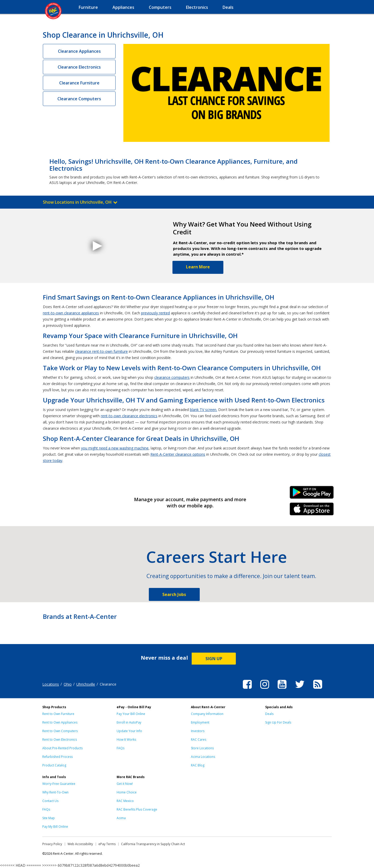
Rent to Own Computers (60, 731)
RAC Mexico (125, 801)
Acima (121, 818)
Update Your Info (129, 731)
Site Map (49, 818)
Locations (51, 684)
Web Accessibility (80, 844)
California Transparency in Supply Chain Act (153, 844)
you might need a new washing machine (115, 448)
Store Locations (202, 748)
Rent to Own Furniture (58, 714)
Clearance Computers (79, 99)
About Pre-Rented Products (62, 748)
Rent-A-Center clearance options (178, 454)
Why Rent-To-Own (55, 792)
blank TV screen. (203, 410)
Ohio (68, 684)
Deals (269, 714)
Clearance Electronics (79, 67)
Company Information (207, 714)
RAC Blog (198, 765)
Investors (198, 731)
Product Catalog (54, 765)
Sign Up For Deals (278, 722)
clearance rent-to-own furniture (101, 351)
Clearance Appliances (79, 51)
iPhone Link (312, 511)
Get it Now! (125, 784)
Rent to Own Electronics (60, 740)
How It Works (126, 740)
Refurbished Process (58, 757)
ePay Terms (107, 844)
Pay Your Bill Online (131, 714)
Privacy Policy (52, 844)
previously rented (155, 313)
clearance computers (172, 377)
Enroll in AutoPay (129, 722)
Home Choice (127, 792)
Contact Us (50, 801)
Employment (200, 722)
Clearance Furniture (79, 83)
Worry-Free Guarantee (59, 784)
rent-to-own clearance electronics (129, 416)
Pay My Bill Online (55, 827)
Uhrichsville (86, 684)
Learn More (198, 267)
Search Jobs (174, 594)
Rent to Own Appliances (60, 722)
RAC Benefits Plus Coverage (137, 809)
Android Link (312, 494)
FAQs (121, 748)
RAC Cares (199, 740)
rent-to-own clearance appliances (71, 313)
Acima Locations (203, 757)
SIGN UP (214, 659)
